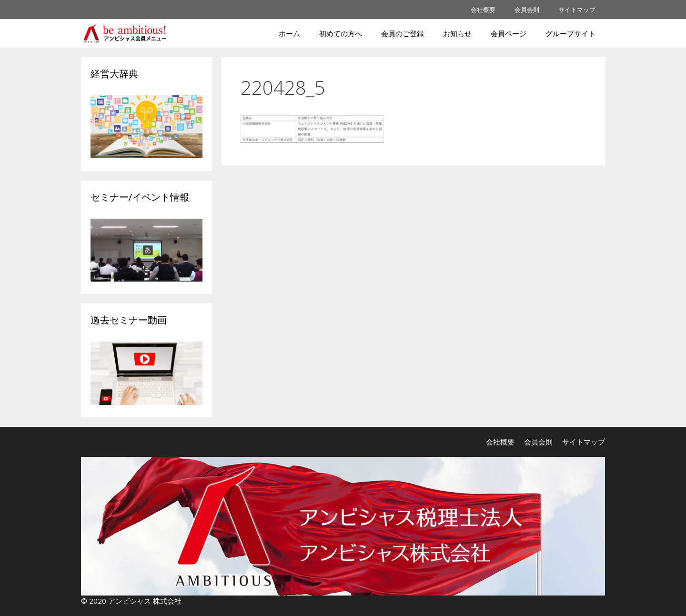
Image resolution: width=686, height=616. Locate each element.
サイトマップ (577, 10)
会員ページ (509, 33)
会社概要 (483, 10)
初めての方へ (341, 33)
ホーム (289, 33)
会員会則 (527, 10)
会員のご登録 (403, 33)
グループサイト (570, 33)
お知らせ (457, 33)
